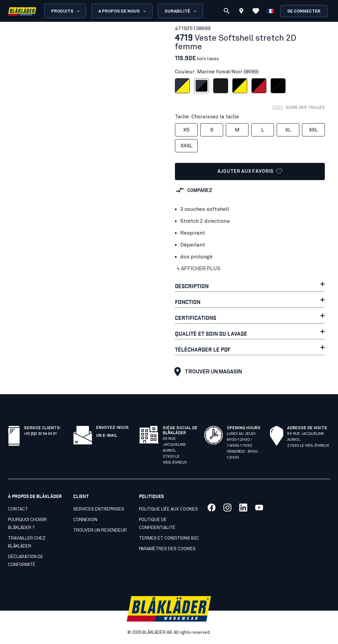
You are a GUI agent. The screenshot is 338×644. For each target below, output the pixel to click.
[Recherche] (227, 11)
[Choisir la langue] (270, 11)
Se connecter (304, 11)
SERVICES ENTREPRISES (99, 509)
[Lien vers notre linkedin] (243, 508)
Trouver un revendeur (100, 530)
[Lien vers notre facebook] (212, 508)
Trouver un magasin (206, 372)
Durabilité (181, 11)
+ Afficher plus (198, 269)
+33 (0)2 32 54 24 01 (40, 433)
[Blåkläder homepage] (22, 11)
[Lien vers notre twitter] (227, 508)
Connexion (85, 520)
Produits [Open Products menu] (66, 11)
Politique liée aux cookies (169, 509)
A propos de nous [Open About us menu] (123, 11)
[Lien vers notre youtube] (259, 508)
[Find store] (241, 12)
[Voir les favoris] (256, 11)
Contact (18, 509)
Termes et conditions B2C (169, 538)
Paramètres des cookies (167, 549)
